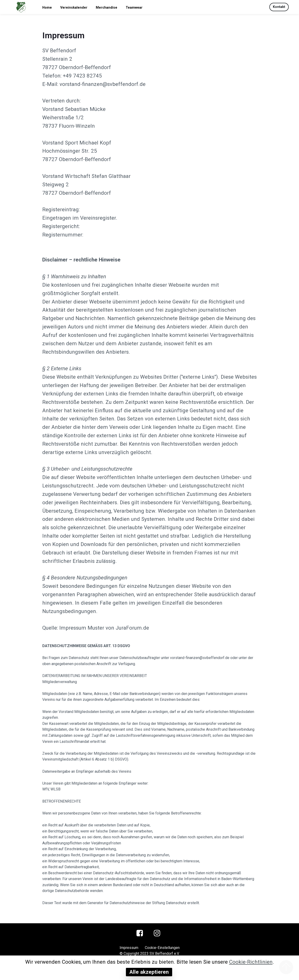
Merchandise (107, 8)
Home (47, 8)
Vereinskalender (74, 8)
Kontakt (279, 7)
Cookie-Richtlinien (251, 962)
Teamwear (134, 8)
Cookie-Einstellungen (162, 948)
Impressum (129, 948)
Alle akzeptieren (149, 972)
